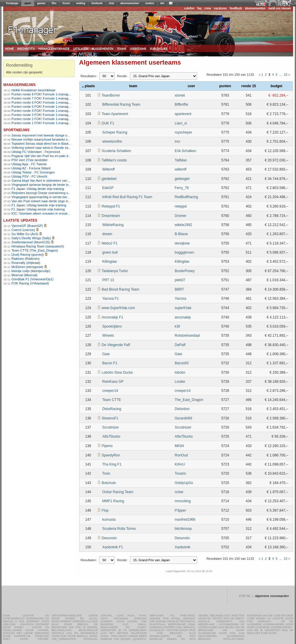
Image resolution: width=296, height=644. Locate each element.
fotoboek (97, 3)
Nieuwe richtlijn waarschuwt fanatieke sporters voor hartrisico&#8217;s (62, 139)
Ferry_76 (182, 188)
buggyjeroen (185, 252)
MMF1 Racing (113, 501)
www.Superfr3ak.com (118, 308)
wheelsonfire (112, 141)
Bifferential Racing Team (121, 104)
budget (277, 86)
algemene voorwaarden (272, 596)
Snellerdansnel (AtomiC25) (31, 242)
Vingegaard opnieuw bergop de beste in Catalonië (47, 185)
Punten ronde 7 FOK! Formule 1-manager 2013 (45, 98)
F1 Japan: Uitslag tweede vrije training (39, 205)
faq (199, 8)
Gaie (106, 354)
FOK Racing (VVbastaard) (30, 283)
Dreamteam (111, 216)
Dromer (181, 216)
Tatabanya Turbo (115, 271)
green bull (110, 252)
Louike (180, 382)
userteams (138, 48)
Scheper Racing (115, 132)
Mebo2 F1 (110, 243)
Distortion (182, 409)
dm (163, 3)
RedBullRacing (186, 197)
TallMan (181, 160)
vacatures (220, 8)
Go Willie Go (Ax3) (25, 234)
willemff (181, 169)
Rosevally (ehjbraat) (26, 263)
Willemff (109, 169)
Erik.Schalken (186, 151)
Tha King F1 (112, 464)
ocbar (179, 492)
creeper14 (110, 391)
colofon (189, 8)
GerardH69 (183, 418)
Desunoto (109, 538)
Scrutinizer (111, 427)
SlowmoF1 (110, 418)
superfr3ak (183, 308)
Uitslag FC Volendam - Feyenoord (36, 152)
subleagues (159, 48)
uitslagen (81, 48)
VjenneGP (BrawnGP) (27, 226)
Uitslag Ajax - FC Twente (29, 164)
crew (208, 8)
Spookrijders (112, 326)
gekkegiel (182, 179)
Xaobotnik (183, 547)
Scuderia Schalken (116, 151)
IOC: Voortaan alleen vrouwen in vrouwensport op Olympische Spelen (61, 213)
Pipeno (107, 446)
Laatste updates (21, 220)
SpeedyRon (111, 455)
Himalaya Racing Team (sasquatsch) (38, 246)
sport (28, 3)
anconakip (183, 317)
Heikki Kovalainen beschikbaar (33, 90)
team (133, 86)
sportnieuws (17, 130)
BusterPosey (185, 271)
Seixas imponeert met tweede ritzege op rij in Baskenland (53, 135)
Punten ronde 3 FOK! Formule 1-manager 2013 (45, 115)
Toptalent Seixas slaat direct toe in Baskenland (45, 144)
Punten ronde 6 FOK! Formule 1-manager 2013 (45, 102)
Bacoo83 (182, 363)
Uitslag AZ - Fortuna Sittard (31, 168)
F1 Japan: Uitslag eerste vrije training (38, 209)
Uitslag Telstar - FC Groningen (33, 172)
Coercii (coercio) (23, 230)
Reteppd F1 (111, 206)
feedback (236, 8)
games (42, 3)
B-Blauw (181, 234)
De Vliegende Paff (116, 345)
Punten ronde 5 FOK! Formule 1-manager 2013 (45, 107)
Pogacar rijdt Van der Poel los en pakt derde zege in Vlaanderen (57, 156)
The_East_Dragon (189, 400)
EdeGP (108, 188)
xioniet (180, 95)
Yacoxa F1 (111, 299)
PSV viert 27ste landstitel (29, 160)
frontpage (12, 3)
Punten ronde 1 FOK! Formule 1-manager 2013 (45, 123)
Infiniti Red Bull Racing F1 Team (127, 197)
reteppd (181, 206)
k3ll (177, 326)
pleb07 (180, 280)
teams (121, 48)
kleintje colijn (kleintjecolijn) (31, 271)
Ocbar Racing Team (118, 492)
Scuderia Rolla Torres (119, 529)
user (191, 86)
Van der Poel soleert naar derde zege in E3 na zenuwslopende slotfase (62, 201)
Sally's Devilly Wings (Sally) (31, 238)
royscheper (183, 132)
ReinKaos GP (113, 382)
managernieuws (20, 84)
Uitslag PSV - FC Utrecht (29, 176)
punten (225, 86)
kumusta (109, 520)
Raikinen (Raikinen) (26, 259)
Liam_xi (181, 123)
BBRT (180, 289)
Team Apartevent (115, 114)
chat (112, 3)
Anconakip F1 (113, 317)
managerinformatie (54, 48)
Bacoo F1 (110, 363)
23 (285, 75)
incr (178, 141)
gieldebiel (109, 179)
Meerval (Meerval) (24, 275)
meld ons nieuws (280, 8)
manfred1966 (185, 520)
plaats (88, 86)
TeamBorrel (111, 95)
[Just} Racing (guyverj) (28, 254)
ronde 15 (248, 86)
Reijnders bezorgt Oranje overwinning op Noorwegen (49, 193)
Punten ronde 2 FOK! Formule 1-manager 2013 (45, 119)
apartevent (183, 114)
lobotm (180, 372)
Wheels (108, 336)
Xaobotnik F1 (113, 547)
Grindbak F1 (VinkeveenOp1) (32, 279)
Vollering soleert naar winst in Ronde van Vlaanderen (49, 148)
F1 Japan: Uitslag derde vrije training (38, 189)
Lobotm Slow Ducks (117, 372)
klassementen (103, 48)
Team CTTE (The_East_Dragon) (35, 250)
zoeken (150, 3)
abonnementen (130, 3)
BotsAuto (109, 483)
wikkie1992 (183, 225)
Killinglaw (110, 262)
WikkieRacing (113, 225)
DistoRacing (112, 409)
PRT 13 (108, 280)
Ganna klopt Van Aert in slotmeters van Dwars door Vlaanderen (57, 181)
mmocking (183, 501)
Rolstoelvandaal (187, 336)
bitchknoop (183, 529)
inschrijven (26, 48)
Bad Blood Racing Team (121, 289)
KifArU (180, 464)
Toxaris (180, 473)
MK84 (179, 446)
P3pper (181, 510)
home (10, 48)
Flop (105, 510)
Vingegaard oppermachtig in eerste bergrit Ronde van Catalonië (57, 197)
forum (66, 3)
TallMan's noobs (114, 160)
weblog (81, 3)
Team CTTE (112, 400)
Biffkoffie (182, 104)
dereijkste (182, 243)
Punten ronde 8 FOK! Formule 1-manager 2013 (45, 94)
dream (107, 234)
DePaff (180, 345)
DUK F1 (108, 123)
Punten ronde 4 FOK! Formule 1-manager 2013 (45, 111)
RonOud (181, 455)
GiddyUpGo (184, 483)
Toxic (106, 473)
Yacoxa (181, 299)
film (54, 3)
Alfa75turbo (111, 436)
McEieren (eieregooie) (27, 267)
